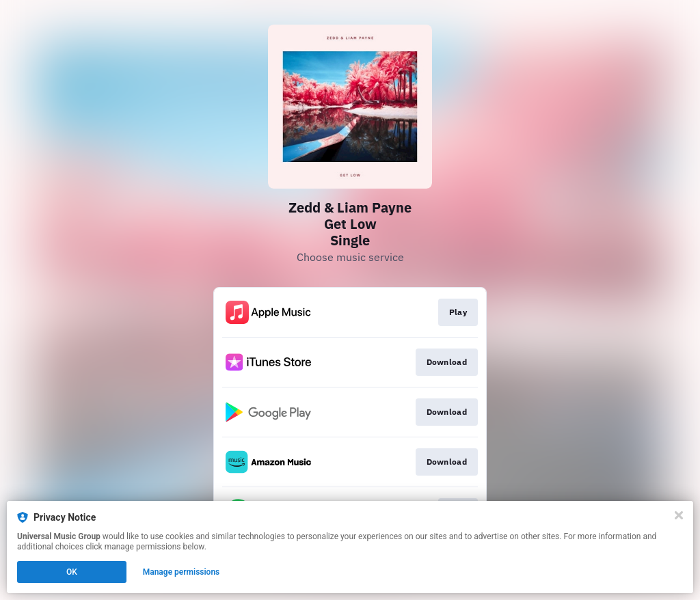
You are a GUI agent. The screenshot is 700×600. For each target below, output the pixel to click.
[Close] (679, 515)
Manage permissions (181, 572)
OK (72, 572)
